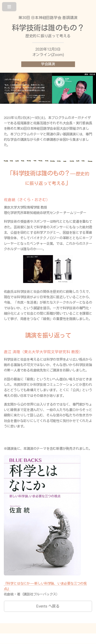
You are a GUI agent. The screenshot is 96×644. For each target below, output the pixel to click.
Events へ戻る (48, 606)
